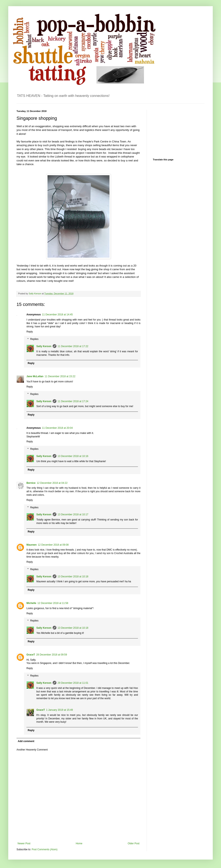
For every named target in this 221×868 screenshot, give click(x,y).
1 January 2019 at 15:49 (59, 710)
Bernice (31, 483)
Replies (34, 339)
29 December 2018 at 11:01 (73, 683)
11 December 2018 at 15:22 (60, 376)
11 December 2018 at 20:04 (57, 428)
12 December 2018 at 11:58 (53, 603)
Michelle (31, 603)
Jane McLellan (35, 376)
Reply (30, 332)
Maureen (31, 545)
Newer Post (24, 843)
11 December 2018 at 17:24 (73, 401)
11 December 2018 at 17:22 (73, 346)
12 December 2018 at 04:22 (52, 483)
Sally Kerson (44, 346)
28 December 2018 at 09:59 (52, 655)
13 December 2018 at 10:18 (73, 577)
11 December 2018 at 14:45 (57, 315)
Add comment (26, 741)
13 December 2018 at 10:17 (73, 514)
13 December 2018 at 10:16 (73, 456)
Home (79, 843)
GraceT (31, 655)
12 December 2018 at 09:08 (53, 545)
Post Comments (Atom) (45, 849)
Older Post (134, 843)
